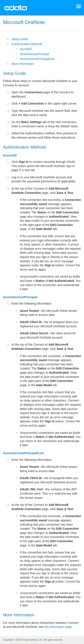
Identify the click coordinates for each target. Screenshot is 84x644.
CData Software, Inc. (33, 640)
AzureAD (26, 49)
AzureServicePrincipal (34, 54)
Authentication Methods (27, 44)
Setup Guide (20, 39)
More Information (23, 64)
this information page (58, 627)
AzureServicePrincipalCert (37, 59)
